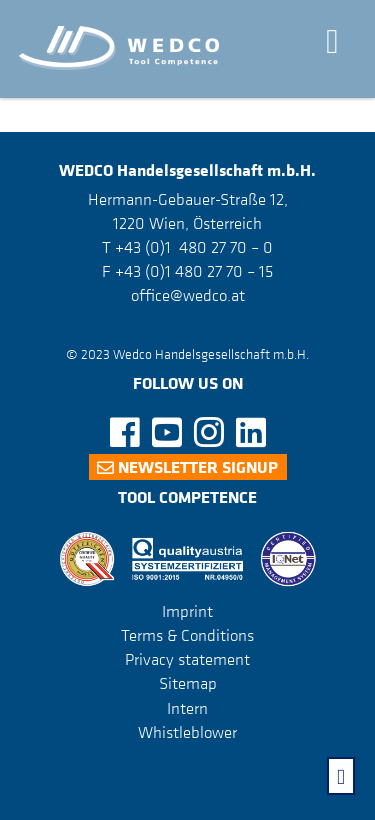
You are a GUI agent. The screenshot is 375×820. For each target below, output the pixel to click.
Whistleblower (187, 732)
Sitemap (188, 683)
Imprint (187, 611)
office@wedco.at (188, 295)
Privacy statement (187, 659)
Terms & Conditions (187, 635)
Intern (187, 708)
